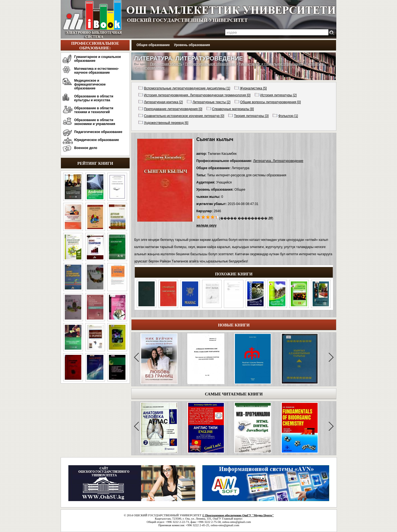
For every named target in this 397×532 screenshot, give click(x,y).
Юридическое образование (97, 140)
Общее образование (153, 45)
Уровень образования (192, 45)
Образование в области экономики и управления (95, 122)
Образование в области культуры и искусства (94, 98)
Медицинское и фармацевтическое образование (90, 84)
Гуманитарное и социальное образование (98, 59)
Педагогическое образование (98, 132)
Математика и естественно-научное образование (96, 71)
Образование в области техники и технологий (94, 110)
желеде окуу (206, 225)
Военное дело (86, 148)
